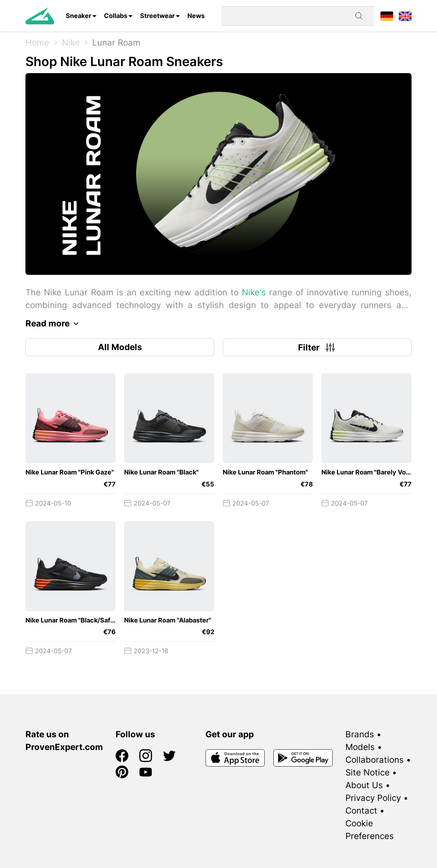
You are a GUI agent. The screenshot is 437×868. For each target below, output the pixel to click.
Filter (317, 347)
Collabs (116, 16)
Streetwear (157, 16)
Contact (361, 811)
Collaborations (375, 760)
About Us (364, 785)
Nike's (254, 292)
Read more (54, 324)
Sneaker (78, 16)
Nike (71, 43)
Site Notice (368, 772)
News (196, 16)
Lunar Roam (116, 43)
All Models (120, 347)
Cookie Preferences (370, 830)
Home (37, 43)
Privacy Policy (373, 798)
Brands (360, 734)
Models (360, 747)
